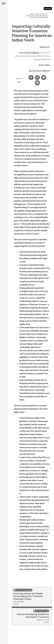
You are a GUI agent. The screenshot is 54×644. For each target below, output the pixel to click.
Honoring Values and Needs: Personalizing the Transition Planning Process (32, 597)
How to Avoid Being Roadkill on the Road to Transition (31, 616)
